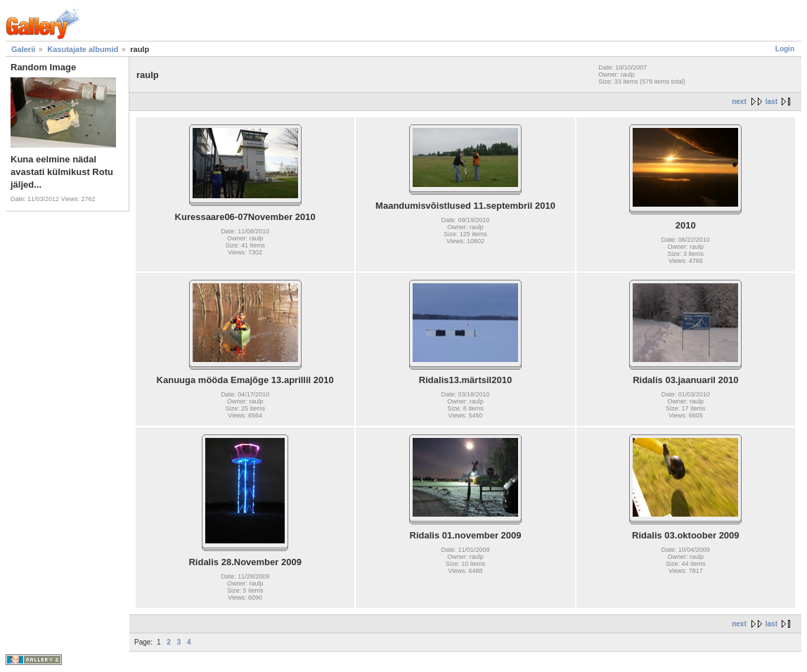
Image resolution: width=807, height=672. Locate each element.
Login (785, 49)
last (772, 102)
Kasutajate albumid (83, 49)
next (739, 102)
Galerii (23, 49)
